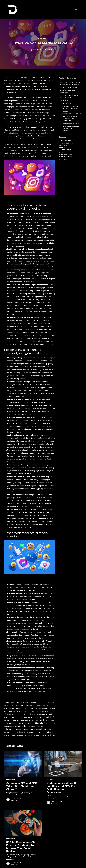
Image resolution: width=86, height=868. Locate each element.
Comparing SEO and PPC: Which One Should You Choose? (71, 109)
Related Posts (67, 103)
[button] (78, 10)
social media (21, 98)
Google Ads (63, 148)
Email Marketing (64, 145)
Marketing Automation (67, 155)
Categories (64, 100)
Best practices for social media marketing (69, 96)
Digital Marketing (65, 141)
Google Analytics (65, 150)
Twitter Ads (63, 159)
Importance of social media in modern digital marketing (71, 84)
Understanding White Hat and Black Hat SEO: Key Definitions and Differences (72, 117)
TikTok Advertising (65, 157)
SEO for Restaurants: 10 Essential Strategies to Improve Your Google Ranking (71, 127)
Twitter (24, 86)
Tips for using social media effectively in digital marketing (70, 90)
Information (43, 38)
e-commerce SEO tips (66, 143)
